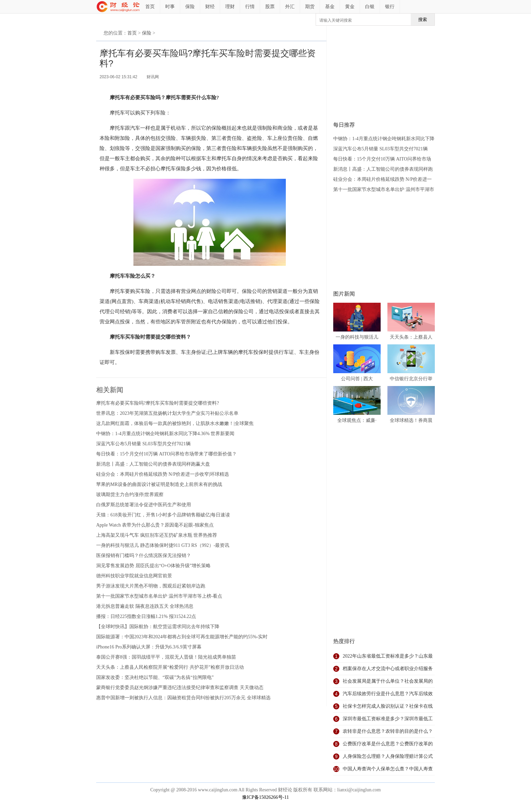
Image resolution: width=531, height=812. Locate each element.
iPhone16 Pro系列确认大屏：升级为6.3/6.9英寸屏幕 (149, 647)
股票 (270, 7)
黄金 (350, 7)
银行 (390, 7)
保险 (190, 7)
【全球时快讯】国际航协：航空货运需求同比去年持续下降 (158, 627)
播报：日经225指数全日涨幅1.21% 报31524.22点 (146, 616)
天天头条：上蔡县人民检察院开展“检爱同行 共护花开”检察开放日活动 (170, 667)
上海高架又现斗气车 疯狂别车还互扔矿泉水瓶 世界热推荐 (157, 535)
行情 (250, 7)
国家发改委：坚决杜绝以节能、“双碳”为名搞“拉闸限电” (155, 677)
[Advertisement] (384, 73)
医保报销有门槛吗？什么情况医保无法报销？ (144, 555)
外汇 (290, 7)
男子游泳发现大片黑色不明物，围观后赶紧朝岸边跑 (151, 586)
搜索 (423, 19)
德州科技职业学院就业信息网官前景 (134, 576)
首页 (150, 7)
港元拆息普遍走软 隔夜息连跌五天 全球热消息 (145, 606)
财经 (210, 7)
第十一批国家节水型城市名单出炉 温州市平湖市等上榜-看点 (159, 596)
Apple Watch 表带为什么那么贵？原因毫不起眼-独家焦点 (155, 525)
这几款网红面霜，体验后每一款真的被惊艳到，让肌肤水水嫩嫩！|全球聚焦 (175, 423)
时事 (170, 7)
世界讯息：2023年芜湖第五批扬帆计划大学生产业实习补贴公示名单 (167, 413)
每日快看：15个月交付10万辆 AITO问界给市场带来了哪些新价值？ (166, 454)
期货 (310, 7)
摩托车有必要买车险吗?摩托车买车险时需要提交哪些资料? (157, 403)
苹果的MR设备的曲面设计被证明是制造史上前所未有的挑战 (159, 484)
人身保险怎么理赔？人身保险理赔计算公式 (388, 756)
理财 (230, 7)
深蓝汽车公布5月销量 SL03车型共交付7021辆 (143, 444)
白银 (370, 7)
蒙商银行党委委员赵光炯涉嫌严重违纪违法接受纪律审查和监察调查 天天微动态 (180, 688)
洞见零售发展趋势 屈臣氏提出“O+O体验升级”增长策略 (153, 566)
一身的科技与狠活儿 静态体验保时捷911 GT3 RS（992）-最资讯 (163, 545)
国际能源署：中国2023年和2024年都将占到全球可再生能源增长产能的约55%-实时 (182, 637)
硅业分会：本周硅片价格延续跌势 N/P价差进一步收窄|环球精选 (163, 474)
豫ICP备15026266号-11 (265, 797)
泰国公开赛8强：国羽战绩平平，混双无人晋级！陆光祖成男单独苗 (166, 657)
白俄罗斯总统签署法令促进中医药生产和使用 (144, 505)
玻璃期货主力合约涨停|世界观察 (130, 495)
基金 (330, 7)
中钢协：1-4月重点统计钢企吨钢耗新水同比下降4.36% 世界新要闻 (165, 434)
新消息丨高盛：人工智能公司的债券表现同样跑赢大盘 (153, 464)
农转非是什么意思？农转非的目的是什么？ (388, 731)
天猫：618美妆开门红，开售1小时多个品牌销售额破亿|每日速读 (163, 515)
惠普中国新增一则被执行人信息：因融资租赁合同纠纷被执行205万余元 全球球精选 (183, 698)
